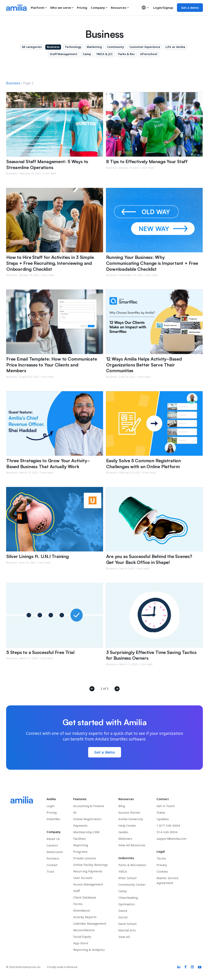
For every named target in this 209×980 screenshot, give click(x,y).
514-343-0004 (167, 832)
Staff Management (64, 54)
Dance (123, 911)
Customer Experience (145, 47)
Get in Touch (166, 806)
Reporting (81, 845)
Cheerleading (128, 898)
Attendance (82, 911)
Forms (78, 904)
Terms (161, 859)
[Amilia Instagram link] (192, 967)
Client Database (85, 898)
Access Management (88, 884)
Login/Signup (163, 8)
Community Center (132, 885)
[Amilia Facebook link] (185, 967)
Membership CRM (86, 832)
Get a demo (190, 8)
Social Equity (82, 937)
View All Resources (132, 845)
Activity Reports (85, 917)
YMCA (123, 872)
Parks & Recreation (132, 865)
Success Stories (129, 813)
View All (124, 937)
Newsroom (55, 852)
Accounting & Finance (89, 806)
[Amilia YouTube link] (200, 967)
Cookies (162, 872)
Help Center (127, 826)
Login (51, 806)
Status (161, 813)
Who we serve (62, 8)
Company (99, 8)
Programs (80, 852)
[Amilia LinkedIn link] (178, 967)
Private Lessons (85, 858)
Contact (52, 865)
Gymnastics (127, 904)
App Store (81, 943)
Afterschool (149, 54)
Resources (120, 8)
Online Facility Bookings (91, 865)
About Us (53, 839)
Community (116, 47)
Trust (50, 872)
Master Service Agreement (167, 881)
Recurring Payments (88, 871)
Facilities (79, 839)
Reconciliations (84, 930)
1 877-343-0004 (168, 826)
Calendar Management (90, 924)
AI (75, 813)
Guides (123, 832)
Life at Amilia (175, 47)
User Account (83, 878)
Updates (163, 819)
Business (53, 47)
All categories (32, 47)
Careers (52, 845)
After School (127, 878)
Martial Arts (127, 930)
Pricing (82, 8)
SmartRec (53, 819)
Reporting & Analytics (89, 950)
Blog (122, 806)
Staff (77, 891)
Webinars (125, 839)
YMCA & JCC (105, 54)
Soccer (123, 917)
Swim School (127, 924)
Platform (39, 8)
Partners (53, 859)
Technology (73, 47)
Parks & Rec (127, 54)
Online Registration (87, 819)
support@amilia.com (171, 839)
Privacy (162, 865)
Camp (87, 54)
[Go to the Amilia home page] (16, 8)
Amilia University (131, 819)
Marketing (94, 47)
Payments (80, 826)
